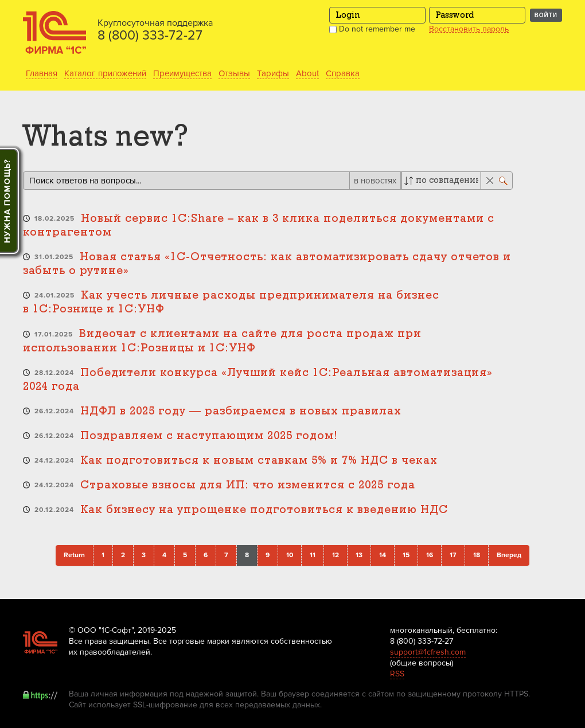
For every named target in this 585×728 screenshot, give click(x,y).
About (307, 73)
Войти (546, 15)
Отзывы (234, 73)
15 (406, 555)
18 (477, 555)
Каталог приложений (105, 73)
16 (430, 555)
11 (313, 555)
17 (453, 555)
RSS (397, 674)
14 (383, 555)
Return (74, 555)
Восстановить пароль (469, 29)
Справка (343, 73)
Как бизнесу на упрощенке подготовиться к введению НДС (264, 510)
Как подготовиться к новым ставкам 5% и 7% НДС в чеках (259, 461)
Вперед (509, 555)
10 (290, 555)
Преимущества (182, 73)
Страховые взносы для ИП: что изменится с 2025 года (248, 485)
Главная (42, 73)
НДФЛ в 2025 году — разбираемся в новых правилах (241, 411)
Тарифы (273, 73)
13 (359, 555)
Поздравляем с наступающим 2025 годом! (209, 436)
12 (336, 555)
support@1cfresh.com (428, 652)
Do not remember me (372, 29)
